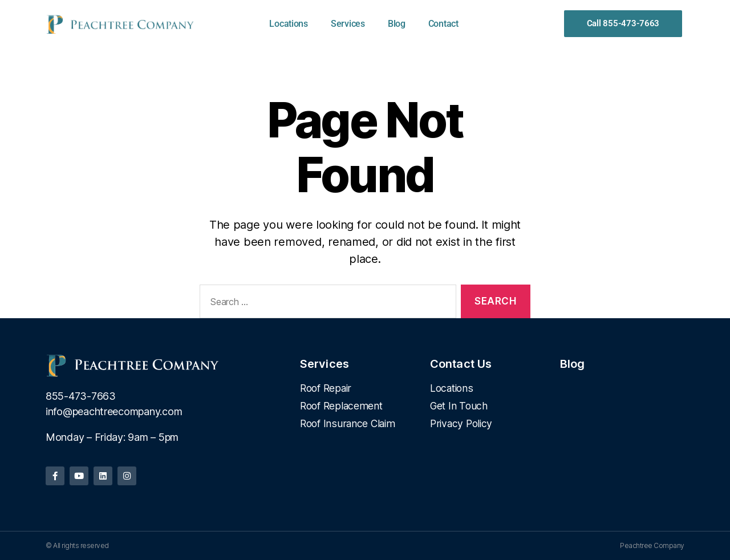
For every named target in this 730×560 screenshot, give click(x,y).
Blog (397, 24)
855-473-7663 (81, 396)
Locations (289, 24)
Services (348, 24)
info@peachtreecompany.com (114, 411)
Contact (443, 24)
